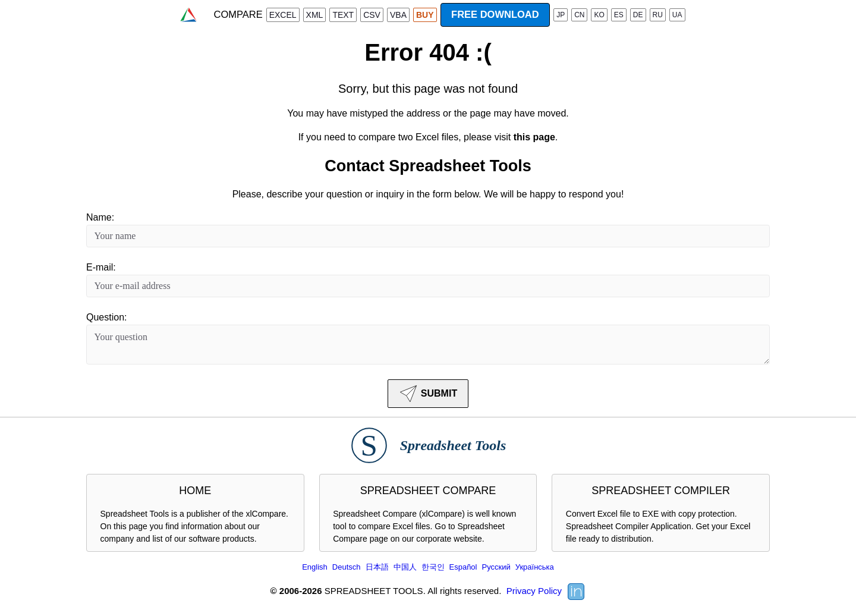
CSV (372, 15)
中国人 (405, 567)
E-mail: (101, 267)
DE (638, 15)
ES (619, 15)
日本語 (377, 567)
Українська (535, 567)
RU (658, 15)
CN (579, 15)
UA (677, 15)
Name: (100, 217)
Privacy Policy (534, 591)
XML (315, 15)
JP (561, 15)
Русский (496, 567)
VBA (398, 15)
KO (599, 15)
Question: (106, 317)
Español (463, 567)
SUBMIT (428, 394)
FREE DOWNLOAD (495, 14)
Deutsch (347, 567)
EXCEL (283, 15)
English (315, 567)
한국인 (433, 567)
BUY (425, 15)
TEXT (343, 15)
